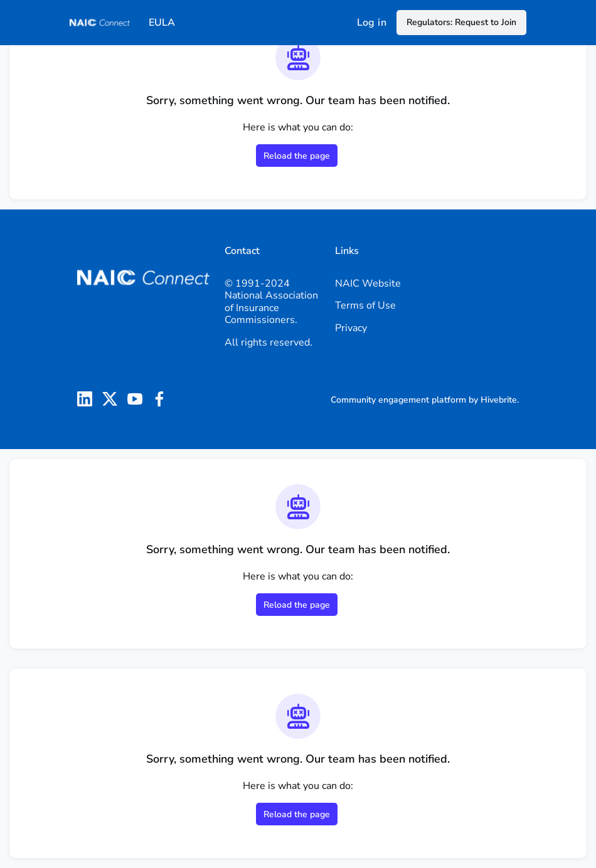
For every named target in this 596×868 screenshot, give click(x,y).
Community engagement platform (398, 400)
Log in (372, 23)
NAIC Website (368, 283)
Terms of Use (365, 305)
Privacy (351, 328)
